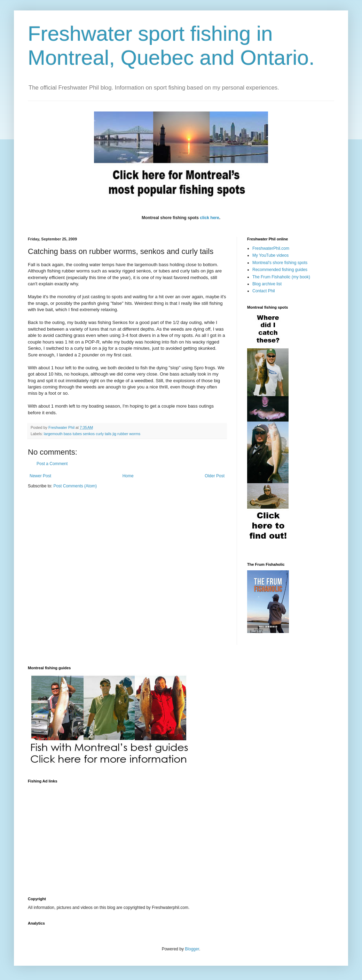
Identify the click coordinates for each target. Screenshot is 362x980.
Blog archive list (267, 284)
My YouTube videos (270, 255)
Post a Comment (52, 464)
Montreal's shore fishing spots (280, 263)
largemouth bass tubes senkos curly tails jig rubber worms (92, 434)
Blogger (192, 949)
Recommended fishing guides (280, 270)
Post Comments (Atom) (75, 486)
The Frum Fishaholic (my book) (281, 277)
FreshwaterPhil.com (271, 248)
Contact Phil (264, 291)
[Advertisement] (109, 836)
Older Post (215, 476)
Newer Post (40, 476)
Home (128, 476)
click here (209, 218)
